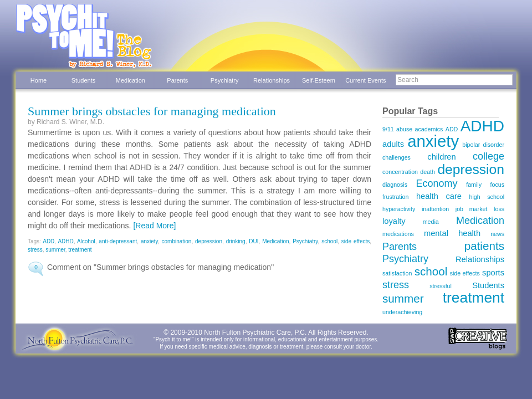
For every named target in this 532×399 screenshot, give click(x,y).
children (441, 157)
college (488, 156)
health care (439, 196)
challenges (397, 157)
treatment (80, 250)
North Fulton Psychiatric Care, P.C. (255, 332)
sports (493, 273)
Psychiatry (225, 80)
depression (209, 241)
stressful (441, 286)
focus (497, 185)
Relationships (272, 80)
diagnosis (395, 185)
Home (39, 80)
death (428, 172)
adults (393, 144)
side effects (355, 241)
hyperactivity (399, 209)
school (329, 241)
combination (177, 241)
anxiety (149, 241)
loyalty (394, 221)
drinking (236, 241)
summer (55, 250)
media (431, 222)
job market (472, 209)
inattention (435, 209)
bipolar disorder (483, 145)
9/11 (388, 129)
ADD (48, 241)
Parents (177, 80)
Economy (437, 183)
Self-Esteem (319, 80)
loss (499, 209)
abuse (404, 129)
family (474, 185)
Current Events (365, 80)
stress (35, 250)
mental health (452, 233)
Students (83, 80)
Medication (131, 80)
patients (484, 246)
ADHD (65, 241)
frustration (395, 197)
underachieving (402, 312)
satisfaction (397, 273)
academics (429, 129)
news (497, 234)
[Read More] (154, 226)
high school (487, 197)
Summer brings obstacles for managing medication (152, 111)
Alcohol (86, 241)
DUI (254, 241)
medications (398, 234)
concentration (400, 172)
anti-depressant (118, 241)
